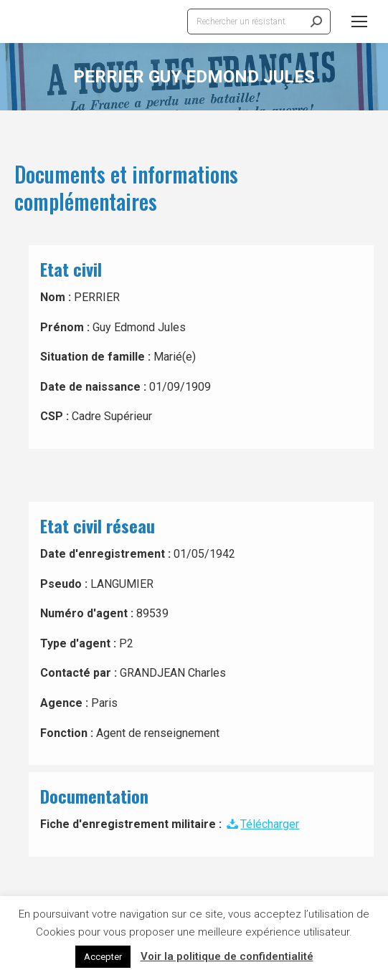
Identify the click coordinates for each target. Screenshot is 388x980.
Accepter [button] (103, 957)
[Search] (259, 22)
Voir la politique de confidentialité (227, 956)
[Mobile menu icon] (359, 22)
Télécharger (262, 824)
